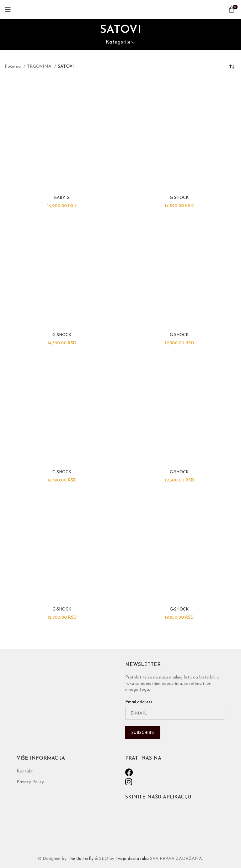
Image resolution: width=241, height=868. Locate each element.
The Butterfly (81, 859)
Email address (139, 702)
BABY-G (62, 198)
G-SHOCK (179, 198)
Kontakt (25, 771)
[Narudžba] (232, 67)
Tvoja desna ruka (132, 859)
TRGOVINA (40, 67)
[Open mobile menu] (8, 9)
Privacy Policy (30, 782)
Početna (13, 67)
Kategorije (118, 42)
